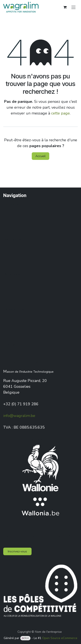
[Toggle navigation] (73, 7)
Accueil (40, 156)
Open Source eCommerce (60, 638)
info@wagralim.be (19, 416)
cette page (60, 113)
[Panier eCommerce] (65, 7)
